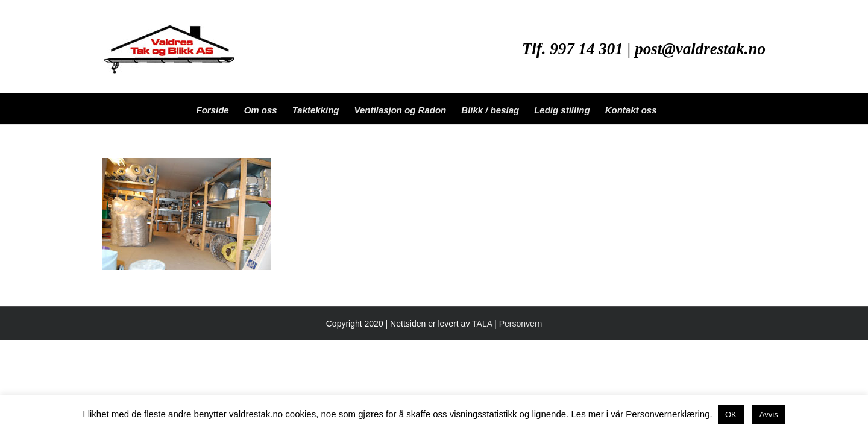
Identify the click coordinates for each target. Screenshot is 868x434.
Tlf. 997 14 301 (573, 49)
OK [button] (731, 414)
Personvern (521, 324)
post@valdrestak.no (700, 49)
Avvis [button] (769, 414)
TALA (482, 324)
